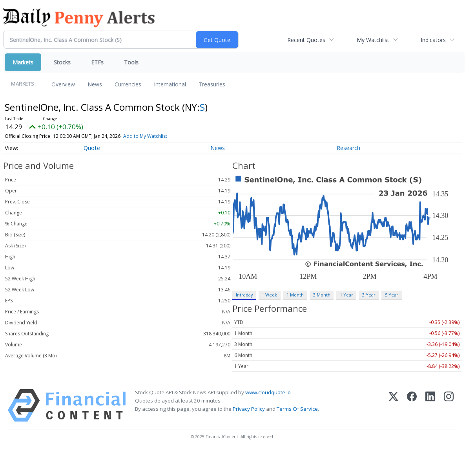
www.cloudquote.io (268, 392)
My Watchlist (373, 40)
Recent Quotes (306, 40)
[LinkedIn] (430, 405)
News (95, 84)
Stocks (62, 62)
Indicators (433, 40)
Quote (92, 148)
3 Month (322, 295)
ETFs (97, 62)
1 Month (295, 295)
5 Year (392, 295)
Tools (131, 62)
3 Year (369, 295)
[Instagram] (449, 405)
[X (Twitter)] (393, 405)
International (170, 84)
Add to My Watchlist (155, 136)
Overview (63, 84)
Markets (23, 62)
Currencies (128, 84)
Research (348, 148)
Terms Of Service (297, 409)
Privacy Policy (249, 409)
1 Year (347, 295)
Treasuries (212, 84)
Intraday (244, 295)
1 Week (269, 295)
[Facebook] (412, 405)
